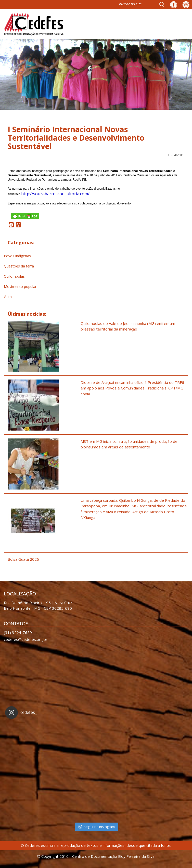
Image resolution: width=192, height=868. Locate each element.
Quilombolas (14, 276)
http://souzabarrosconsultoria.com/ (55, 194)
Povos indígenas (17, 256)
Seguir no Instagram (97, 827)
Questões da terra (19, 266)
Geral (8, 297)
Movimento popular (20, 286)
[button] (163, 4)
